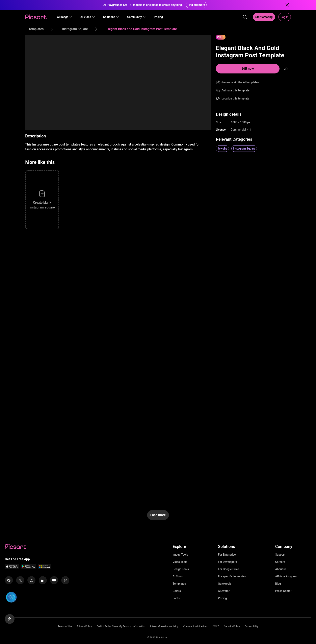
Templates (179, 584)
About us (281, 569)
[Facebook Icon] (9, 580)
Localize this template (235, 98)
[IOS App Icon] (12, 568)
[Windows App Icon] (45, 568)
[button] (65, 17)
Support (280, 555)
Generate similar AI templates (240, 82)
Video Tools (180, 562)
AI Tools (178, 576)
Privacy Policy (84, 626)
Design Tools (181, 569)
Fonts (176, 598)
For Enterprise (227, 555)
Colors (177, 591)
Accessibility (251, 626)
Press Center (283, 591)
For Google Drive (229, 569)
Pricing (222, 598)
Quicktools (225, 584)
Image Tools (180, 555)
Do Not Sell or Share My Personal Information (121, 626)
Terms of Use (65, 626)
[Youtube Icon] (54, 580)
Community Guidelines (195, 626)
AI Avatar (224, 591)
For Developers (228, 562)
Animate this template (235, 90)
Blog (278, 584)
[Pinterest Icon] (65, 580)
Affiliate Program (286, 576)
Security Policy (232, 626)
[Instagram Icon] (31, 580)
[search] (245, 17)
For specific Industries (232, 576)
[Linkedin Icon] (43, 580)
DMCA (216, 626)
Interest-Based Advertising (164, 626)
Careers (280, 562)
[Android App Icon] (28, 568)
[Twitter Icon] (20, 580)
